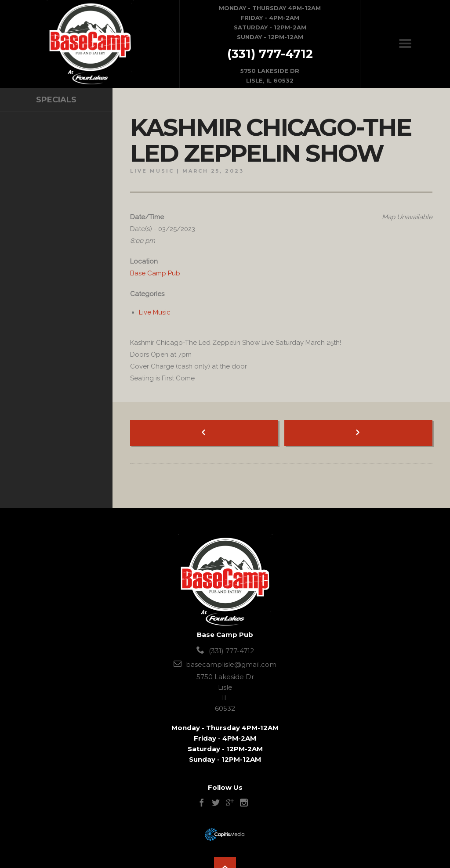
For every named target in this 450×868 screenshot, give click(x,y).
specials (56, 100)
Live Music (152, 171)
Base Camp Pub (155, 273)
